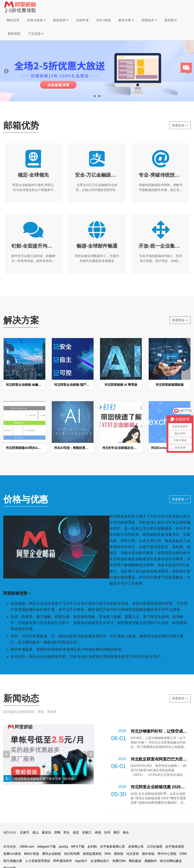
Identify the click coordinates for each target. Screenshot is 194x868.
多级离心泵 (136, 847)
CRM (183, 854)
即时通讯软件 (63, 861)
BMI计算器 (32, 854)
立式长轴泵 (155, 847)
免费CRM (119, 861)
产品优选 (36, 34)
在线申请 (82, 20)
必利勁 (92, 847)
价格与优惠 (36, 20)
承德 (98, 832)
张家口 (87, 832)
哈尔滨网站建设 (171, 861)
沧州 (107, 832)
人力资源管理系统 (38, 861)
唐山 (35, 832)
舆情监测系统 (92, 854)
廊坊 (117, 832)
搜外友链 (148, 854)
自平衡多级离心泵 (113, 847)
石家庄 (25, 832)
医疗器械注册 (13, 861)
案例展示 (171, 20)
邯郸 (57, 832)
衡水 (126, 832)
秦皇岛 (46, 832)
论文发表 (133, 854)
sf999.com (27, 847)
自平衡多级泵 (175, 847)
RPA (108, 854)
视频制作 (151, 861)
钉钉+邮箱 (104, 20)
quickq (63, 847)
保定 (76, 832)
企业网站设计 (100, 861)
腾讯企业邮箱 (52, 854)
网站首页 (13, 20)
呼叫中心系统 (167, 854)
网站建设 (135, 861)
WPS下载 (78, 847)
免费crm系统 (12, 854)
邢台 (67, 832)
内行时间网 (72, 854)
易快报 (119, 854)
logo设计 (81, 861)
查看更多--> (180, 125)
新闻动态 (149, 20)
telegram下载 (46, 847)
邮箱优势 (61, 20)
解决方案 (126, 20)
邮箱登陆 (14, 34)
